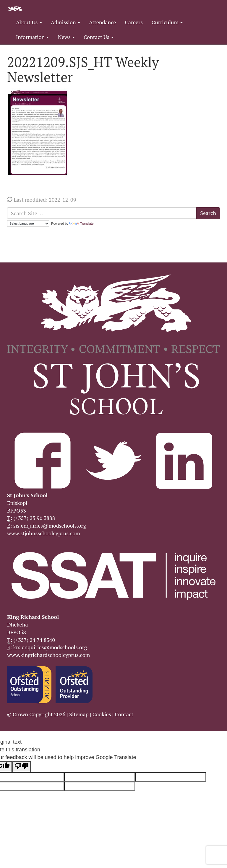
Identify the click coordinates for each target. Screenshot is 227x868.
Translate (81, 223)
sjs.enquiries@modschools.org (50, 526)
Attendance (102, 22)
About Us (29, 22)
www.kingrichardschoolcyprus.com (48, 655)
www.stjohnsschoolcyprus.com (44, 533)
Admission (65, 22)
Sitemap (79, 714)
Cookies (102, 714)
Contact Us (99, 37)
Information (32, 37)
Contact (124, 714)
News (66, 37)
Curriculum (167, 22)
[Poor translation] (22, 767)
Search (208, 213)
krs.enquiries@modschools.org (50, 647)
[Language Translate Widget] (28, 223)
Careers (134, 22)
